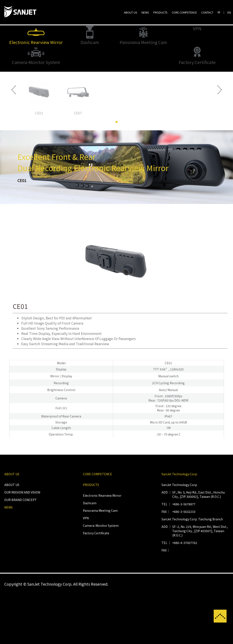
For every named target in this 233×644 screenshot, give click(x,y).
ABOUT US (131, 12)
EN (229, 12)
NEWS (145, 12)
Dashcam (90, 553)
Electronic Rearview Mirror (102, 545)
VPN (86, 568)
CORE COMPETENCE (184, 12)
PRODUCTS (160, 12)
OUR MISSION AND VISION (22, 542)
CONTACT (207, 12)
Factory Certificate (96, 583)
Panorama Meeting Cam (100, 560)
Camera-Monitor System (101, 576)
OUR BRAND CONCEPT (21, 550)
